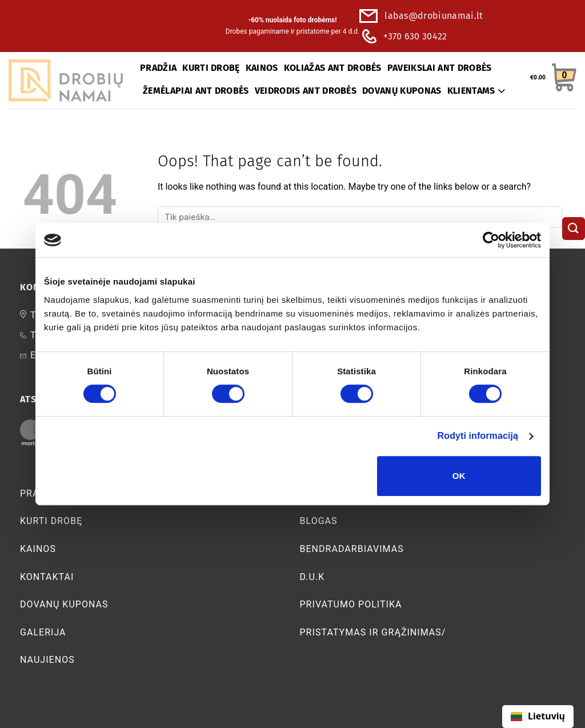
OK (459, 476)
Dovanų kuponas (64, 604)
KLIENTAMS (476, 91)
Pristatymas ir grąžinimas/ (373, 632)
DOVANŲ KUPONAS (402, 91)
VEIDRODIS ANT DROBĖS (306, 91)
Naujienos (47, 660)
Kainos (38, 549)
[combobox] (538, 717)
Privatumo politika (351, 604)
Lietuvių (538, 716)
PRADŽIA (158, 68)
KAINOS (262, 68)
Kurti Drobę (51, 521)
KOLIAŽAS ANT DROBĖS (333, 68)
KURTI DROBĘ (211, 68)
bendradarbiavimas (352, 549)
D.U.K (312, 577)
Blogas (319, 521)
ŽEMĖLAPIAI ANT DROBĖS (196, 91)
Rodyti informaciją (478, 436)
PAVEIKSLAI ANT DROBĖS (440, 68)
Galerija (43, 632)
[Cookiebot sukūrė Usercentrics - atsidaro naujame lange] (491, 240)
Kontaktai (47, 577)
